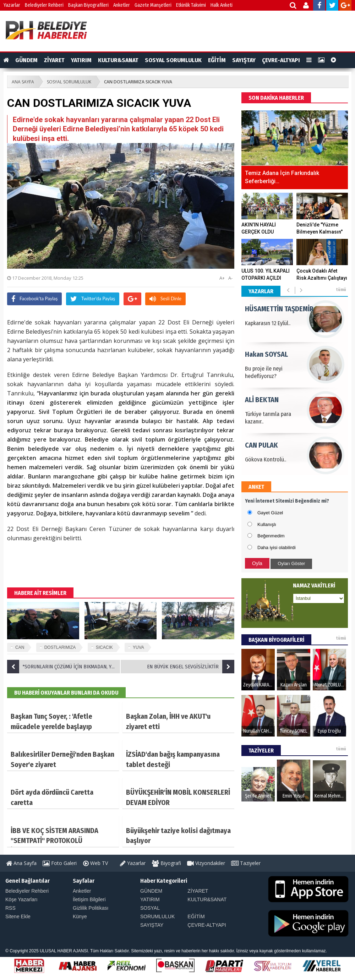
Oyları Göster (291, 563)
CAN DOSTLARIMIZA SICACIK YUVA (138, 82)
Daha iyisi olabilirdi (277, 548)
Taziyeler (246, 863)
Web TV (95, 863)
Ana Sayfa (21, 863)
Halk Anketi (222, 5)
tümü (341, 290)
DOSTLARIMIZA (60, 647)
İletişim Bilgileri (89, 899)
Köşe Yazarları (21, 899)
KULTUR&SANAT (118, 60)
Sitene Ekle (18, 916)
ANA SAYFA (23, 82)
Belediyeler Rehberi (44, 5)
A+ (222, 278)
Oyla (257, 563)
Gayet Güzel (270, 513)
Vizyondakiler (206, 863)
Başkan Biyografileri (88, 5)
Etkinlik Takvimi (191, 5)
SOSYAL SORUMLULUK (173, 60)
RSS (10, 908)
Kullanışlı (267, 524)
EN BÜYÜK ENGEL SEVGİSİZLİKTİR (191, 667)
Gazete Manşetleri (153, 5)
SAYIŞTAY (244, 60)
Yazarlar (12, 5)
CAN (20, 647)
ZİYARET (54, 60)
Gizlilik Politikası (91, 908)
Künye (80, 916)
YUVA (138, 647)
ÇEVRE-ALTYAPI (281, 60)
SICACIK (104, 647)
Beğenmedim (271, 536)
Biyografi (166, 863)
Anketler (122, 5)
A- (230, 278)
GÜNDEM (26, 60)
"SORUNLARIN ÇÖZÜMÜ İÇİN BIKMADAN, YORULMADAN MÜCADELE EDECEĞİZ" (64, 667)
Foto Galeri (60, 863)
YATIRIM (81, 60)
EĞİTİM (217, 60)
